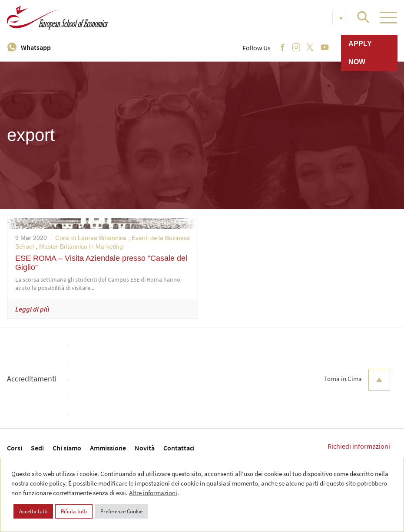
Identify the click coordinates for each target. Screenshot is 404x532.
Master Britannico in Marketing (81, 246)
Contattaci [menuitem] (179, 448)
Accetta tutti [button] (33, 511)
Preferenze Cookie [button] (121, 511)
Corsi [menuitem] (15, 448)
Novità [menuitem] (145, 448)
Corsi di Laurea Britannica (91, 238)
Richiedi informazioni (359, 446)
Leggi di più (32, 309)
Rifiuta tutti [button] (74, 511)
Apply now (360, 53)
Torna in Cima (357, 380)
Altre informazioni (153, 493)
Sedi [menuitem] (37, 448)
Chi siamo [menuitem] (67, 448)
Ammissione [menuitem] (108, 448)
